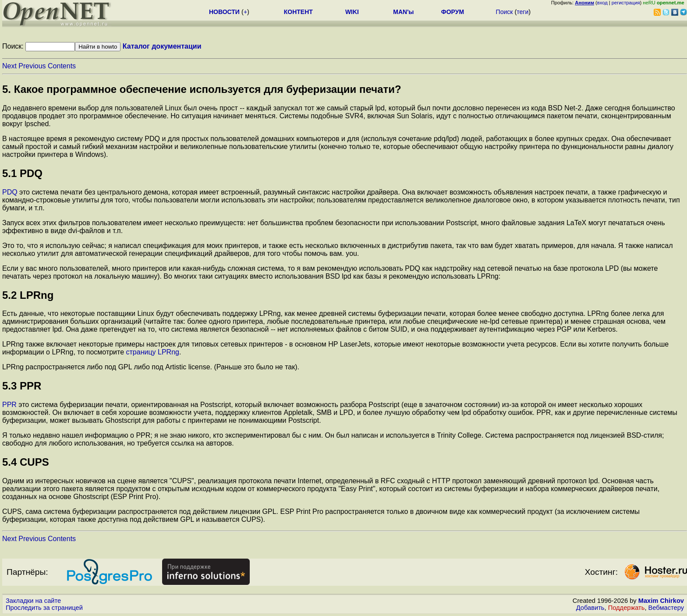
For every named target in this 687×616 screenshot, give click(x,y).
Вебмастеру (666, 608)
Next (9, 66)
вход (602, 3)
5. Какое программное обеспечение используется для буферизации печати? (202, 89)
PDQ (10, 192)
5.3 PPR (22, 386)
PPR (9, 405)
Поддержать (627, 608)
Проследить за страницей (44, 608)
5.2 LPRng (28, 295)
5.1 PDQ (22, 173)
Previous (32, 66)
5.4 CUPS (26, 462)
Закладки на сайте (33, 601)
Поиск (505, 12)
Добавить (590, 608)
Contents (62, 66)
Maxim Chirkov (661, 601)
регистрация (626, 3)
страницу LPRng (153, 352)
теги (522, 12)
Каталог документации (162, 46)
